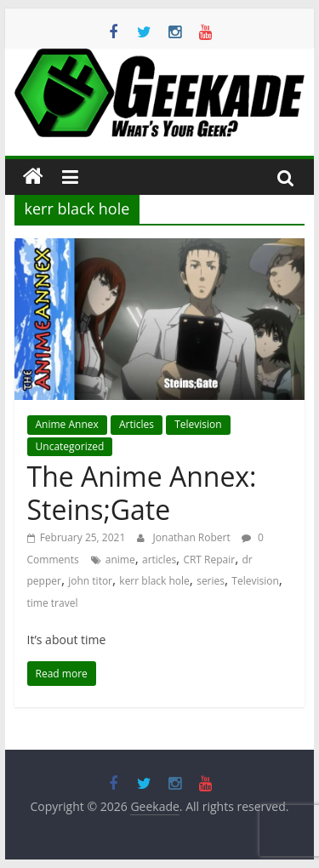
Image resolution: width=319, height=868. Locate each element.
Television (198, 424)
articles (159, 560)
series (211, 581)
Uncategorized (70, 446)
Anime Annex (67, 424)
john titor (90, 581)
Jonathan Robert (193, 537)
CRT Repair (209, 560)
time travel (53, 603)
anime (120, 560)
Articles (137, 424)
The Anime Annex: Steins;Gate (142, 492)
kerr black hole (154, 581)
